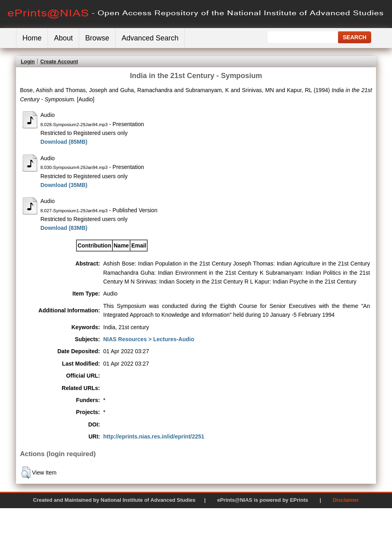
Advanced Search (150, 38)
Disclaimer (346, 500)
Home (32, 38)
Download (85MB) (64, 142)
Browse (97, 38)
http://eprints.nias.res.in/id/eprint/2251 (154, 436)
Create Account (59, 61)
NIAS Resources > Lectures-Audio (149, 339)
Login (28, 61)
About (63, 38)
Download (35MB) (64, 185)
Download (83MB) (64, 228)
